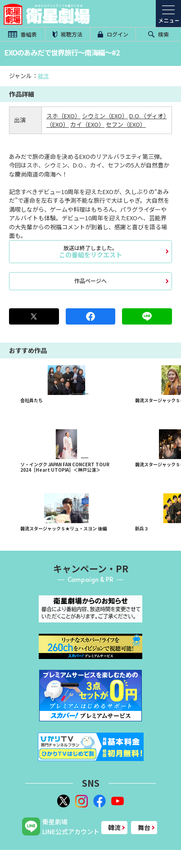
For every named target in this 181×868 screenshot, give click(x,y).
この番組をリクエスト (90, 251)
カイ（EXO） (87, 124)
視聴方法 (68, 34)
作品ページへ (90, 281)
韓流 (43, 76)
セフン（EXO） (126, 124)
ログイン (113, 34)
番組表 (23, 34)
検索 (158, 34)
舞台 (144, 827)
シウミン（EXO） (105, 116)
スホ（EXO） (63, 116)
